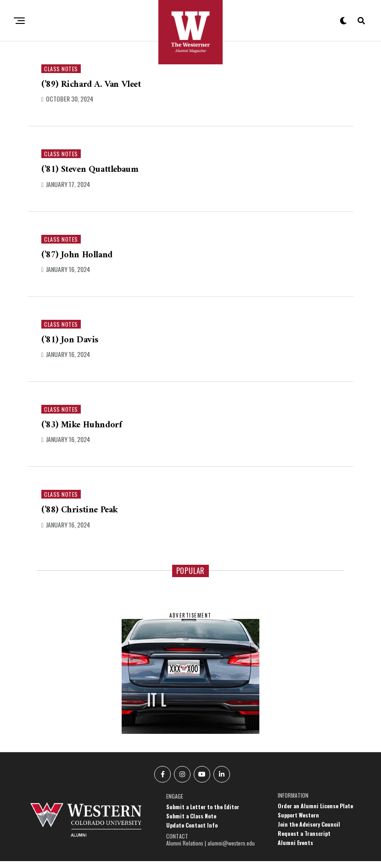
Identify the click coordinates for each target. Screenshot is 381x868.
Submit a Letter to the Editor (203, 814)
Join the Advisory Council (309, 831)
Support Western (298, 822)
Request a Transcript (304, 840)
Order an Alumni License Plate (315, 813)
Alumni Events (295, 849)
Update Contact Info (192, 832)
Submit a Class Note (191, 823)
